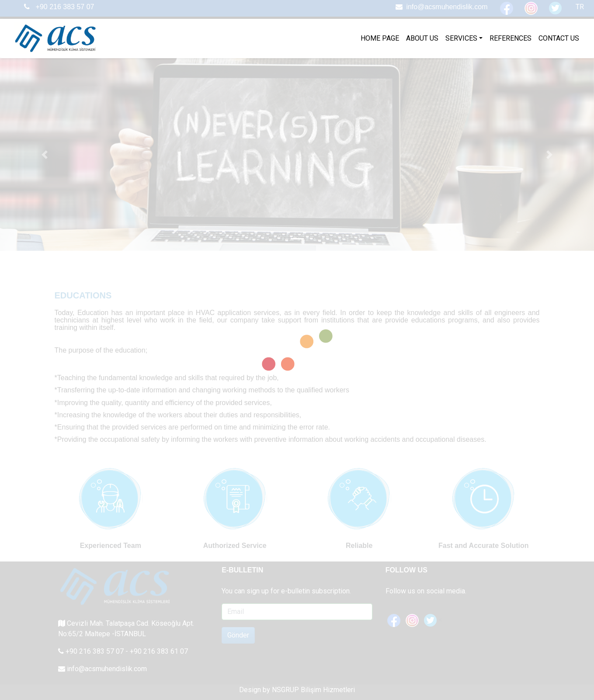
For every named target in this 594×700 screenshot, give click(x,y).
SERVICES (461, 38)
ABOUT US (422, 38)
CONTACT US (559, 38)
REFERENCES (511, 38)
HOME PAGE (380, 38)
